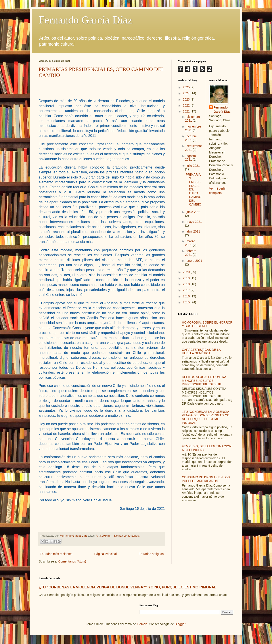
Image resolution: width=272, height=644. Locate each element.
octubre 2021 (191, 138)
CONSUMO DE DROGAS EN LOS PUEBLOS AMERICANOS (206, 479)
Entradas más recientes (56, 554)
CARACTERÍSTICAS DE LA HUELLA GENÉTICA (201, 352)
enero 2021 (194, 261)
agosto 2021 (191, 158)
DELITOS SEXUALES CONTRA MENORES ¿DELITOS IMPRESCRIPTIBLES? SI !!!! (204, 381)
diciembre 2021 (193, 119)
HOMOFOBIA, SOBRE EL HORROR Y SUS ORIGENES (207, 324)
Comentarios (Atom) (72, 561)
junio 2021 (194, 212)
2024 (187, 93)
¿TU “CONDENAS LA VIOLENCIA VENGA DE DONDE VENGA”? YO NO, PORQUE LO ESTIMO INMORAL (206, 417)
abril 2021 (193, 231)
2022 (187, 105)
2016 (187, 296)
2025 (187, 87)
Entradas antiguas (151, 554)
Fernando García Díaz (86, 20)
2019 (187, 278)
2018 (187, 284)
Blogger (180, 624)
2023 (187, 99)
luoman (142, 624)
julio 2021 (193, 166)
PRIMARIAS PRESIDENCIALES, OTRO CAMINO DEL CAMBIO (194, 189)
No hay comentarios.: (127, 536)
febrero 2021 (191, 253)
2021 (187, 111)
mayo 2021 (194, 222)
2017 (187, 290)
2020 (187, 272)
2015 (187, 302)
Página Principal (106, 554)
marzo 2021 (190, 243)
